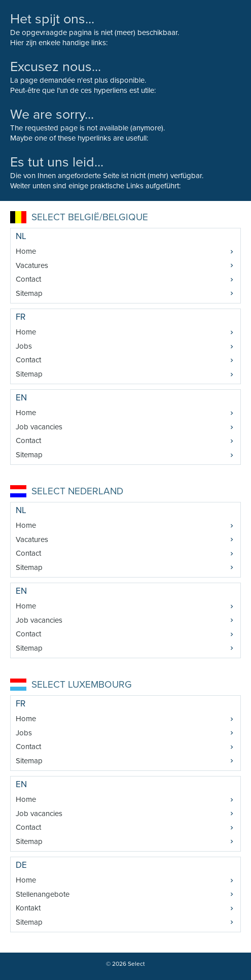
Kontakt (28, 908)
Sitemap (29, 293)
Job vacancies (39, 427)
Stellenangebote (43, 894)
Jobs (24, 346)
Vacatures (32, 265)
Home (26, 251)
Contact (28, 279)
